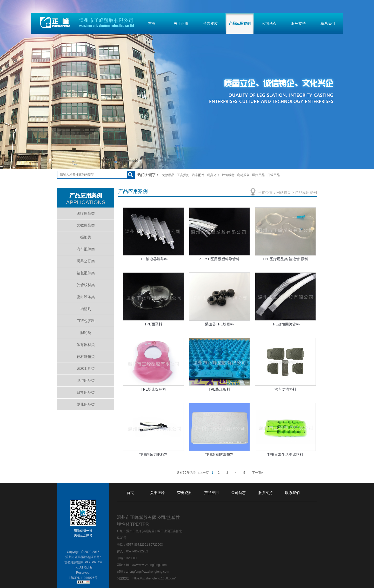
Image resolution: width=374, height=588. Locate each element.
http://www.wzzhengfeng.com (146, 565)
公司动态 (269, 23)
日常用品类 (86, 392)
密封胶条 (243, 175)
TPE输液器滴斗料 (153, 259)
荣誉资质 (210, 23)
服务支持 (298, 23)
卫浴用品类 (86, 380)
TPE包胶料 (86, 321)
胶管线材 (228, 175)
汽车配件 (198, 175)
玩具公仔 (213, 175)
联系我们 (328, 23)
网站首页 (284, 192)
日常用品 (273, 175)
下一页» (258, 473)
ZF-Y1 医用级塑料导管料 (219, 259)
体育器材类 (86, 345)
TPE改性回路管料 (285, 324)
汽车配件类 (86, 249)
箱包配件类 (86, 273)
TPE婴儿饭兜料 (153, 389)
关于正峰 (181, 23)
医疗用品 (258, 175)
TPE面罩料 (153, 324)
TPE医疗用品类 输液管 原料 (285, 259)
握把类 (86, 237)
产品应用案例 (240, 23)
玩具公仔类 (86, 261)
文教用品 (168, 175)
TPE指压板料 (219, 389)
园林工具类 (86, 369)
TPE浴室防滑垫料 (219, 455)
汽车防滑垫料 (285, 389)
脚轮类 (86, 333)
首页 (152, 23)
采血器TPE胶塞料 (219, 324)
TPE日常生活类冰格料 (285, 455)
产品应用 (211, 493)
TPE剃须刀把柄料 (153, 455)
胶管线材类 (86, 285)
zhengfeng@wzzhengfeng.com (148, 572)
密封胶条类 (86, 297)
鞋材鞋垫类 (86, 357)
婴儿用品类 (86, 404)
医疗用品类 (86, 213)
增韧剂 (86, 309)
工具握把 (183, 175)
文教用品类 (86, 225)
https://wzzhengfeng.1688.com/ (154, 578)
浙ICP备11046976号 (83, 578)
